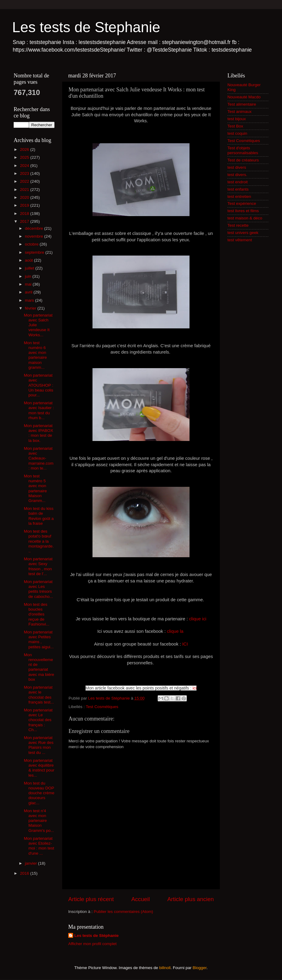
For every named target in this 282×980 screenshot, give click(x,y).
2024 (25, 166)
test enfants (238, 189)
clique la (176, 631)
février (31, 308)
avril (29, 292)
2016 (25, 873)
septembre (35, 252)
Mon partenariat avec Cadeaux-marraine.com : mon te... (39, 458)
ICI (185, 644)
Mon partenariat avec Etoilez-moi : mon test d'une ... (39, 846)
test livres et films (243, 211)
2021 (25, 190)
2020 (25, 197)
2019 (25, 205)
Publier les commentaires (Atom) (123, 912)
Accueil (141, 899)
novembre (35, 236)
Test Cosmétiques (102, 707)
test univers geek (243, 233)
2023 (25, 173)
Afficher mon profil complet (92, 944)
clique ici (198, 619)
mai (29, 284)
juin (29, 276)
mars (30, 300)
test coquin (237, 133)
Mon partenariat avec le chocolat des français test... (39, 695)
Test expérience (242, 203)
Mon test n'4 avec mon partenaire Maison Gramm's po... (39, 821)
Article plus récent (91, 899)
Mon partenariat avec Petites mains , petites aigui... (39, 639)
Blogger (200, 968)
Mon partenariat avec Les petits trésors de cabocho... (39, 589)
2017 (25, 221)
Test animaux (240, 112)
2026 (25, 149)
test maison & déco (245, 218)
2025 (25, 157)
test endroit (238, 182)
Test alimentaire (242, 104)
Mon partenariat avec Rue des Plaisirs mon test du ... (39, 745)
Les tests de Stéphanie (96, 936)
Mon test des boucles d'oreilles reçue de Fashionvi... (37, 614)
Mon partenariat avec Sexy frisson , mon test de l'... (38, 566)
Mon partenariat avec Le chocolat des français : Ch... (38, 720)
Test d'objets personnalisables (243, 150)
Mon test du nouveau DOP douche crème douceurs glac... (39, 793)
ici (195, 688)
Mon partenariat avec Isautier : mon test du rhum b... (39, 410)
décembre (35, 228)
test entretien (239, 197)
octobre (32, 244)
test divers (237, 167)
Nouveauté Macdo (244, 97)
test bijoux (237, 119)
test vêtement (240, 240)
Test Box (235, 126)
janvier (32, 863)
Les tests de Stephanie (86, 27)
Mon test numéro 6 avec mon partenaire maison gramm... (35, 355)
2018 (25, 214)
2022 (25, 181)
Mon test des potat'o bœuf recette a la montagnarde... (39, 541)
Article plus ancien (191, 899)
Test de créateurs (243, 160)
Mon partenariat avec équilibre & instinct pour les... (39, 768)
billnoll (165, 968)
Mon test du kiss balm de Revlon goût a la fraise (39, 516)
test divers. (237, 175)
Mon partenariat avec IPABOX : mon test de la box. (39, 433)
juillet (30, 268)
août (29, 260)
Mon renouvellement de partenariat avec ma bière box (39, 667)
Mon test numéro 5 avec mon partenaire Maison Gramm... (35, 488)
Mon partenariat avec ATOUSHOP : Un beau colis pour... (39, 385)
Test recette (238, 225)
